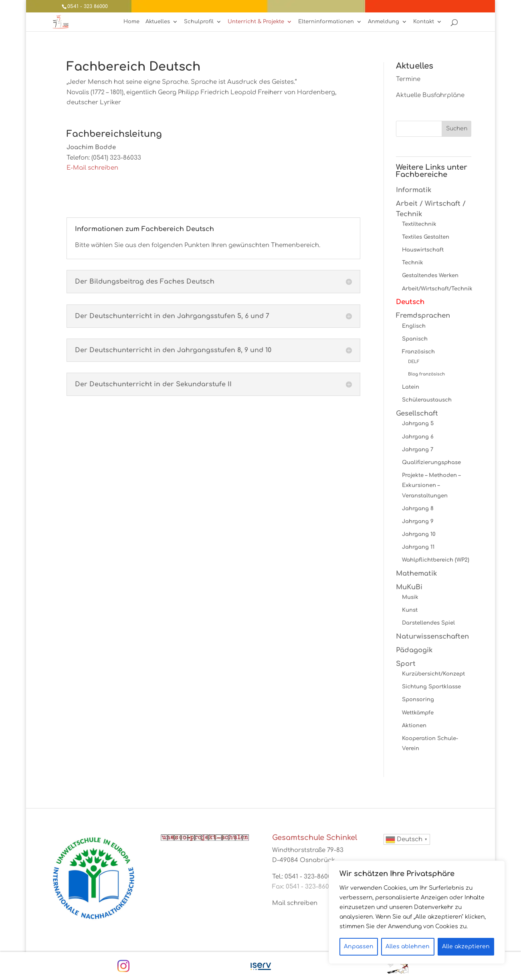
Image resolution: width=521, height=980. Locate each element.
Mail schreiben (295, 903)
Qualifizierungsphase (431, 462)
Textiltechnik (419, 224)
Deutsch (410, 302)
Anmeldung (384, 22)
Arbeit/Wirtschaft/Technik (437, 289)
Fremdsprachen (423, 316)
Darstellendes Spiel (428, 623)
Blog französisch (426, 374)
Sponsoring (418, 699)
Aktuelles (158, 22)
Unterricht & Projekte (256, 22)
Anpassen (359, 947)
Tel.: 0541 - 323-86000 (304, 877)
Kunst (410, 610)
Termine (408, 79)
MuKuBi (409, 587)
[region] (417, 912)
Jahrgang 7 (418, 449)
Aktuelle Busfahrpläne (430, 95)
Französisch (418, 352)
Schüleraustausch (427, 400)
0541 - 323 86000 (88, 6)
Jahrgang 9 (418, 521)
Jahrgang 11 (418, 547)
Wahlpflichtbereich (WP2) (436, 560)
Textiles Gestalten (426, 237)
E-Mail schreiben (92, 168)
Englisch (414, 326)
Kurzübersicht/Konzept (433, 674)
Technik (413, 263)
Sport (406, 664)
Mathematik (416, 573)
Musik (410, 597)
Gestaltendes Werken (430, 275)
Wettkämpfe (418, 713)
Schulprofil (199, 22)
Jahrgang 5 (418, 423)
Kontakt (424, 22)
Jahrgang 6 (418, 437)
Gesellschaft (417, 413)
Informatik (414, 190)
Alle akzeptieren (466, 947)
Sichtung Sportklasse (431, 687)
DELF (414, 362)
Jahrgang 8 (418, 508)
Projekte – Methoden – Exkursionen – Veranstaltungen (431, 485)
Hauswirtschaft (423, 250)
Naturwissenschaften (432, 636)
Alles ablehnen (408, 947)
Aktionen (414, 725)
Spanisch (415, 339)
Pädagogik (414, 650)
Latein (411, 387)
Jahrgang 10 (419, 534)
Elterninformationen (326, 22)
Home (131, 22)
